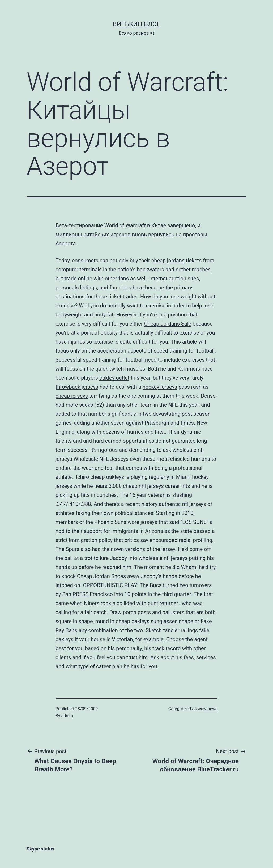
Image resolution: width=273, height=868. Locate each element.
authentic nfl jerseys (182, 504)
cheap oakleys (107, 477)
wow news (208, 709)
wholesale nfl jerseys (163, 558)
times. (188, 423)
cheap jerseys (72, 396)
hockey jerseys (160, 387)
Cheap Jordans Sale (168, 324)
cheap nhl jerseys (143, 486)
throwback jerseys (77, 387)
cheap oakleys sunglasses (147, 621)
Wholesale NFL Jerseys (101, 459)
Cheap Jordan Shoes (101, 576)
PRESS (80, 594)
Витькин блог (137, 24)
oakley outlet (114, 378)
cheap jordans (168, 261)
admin (67, 716)
